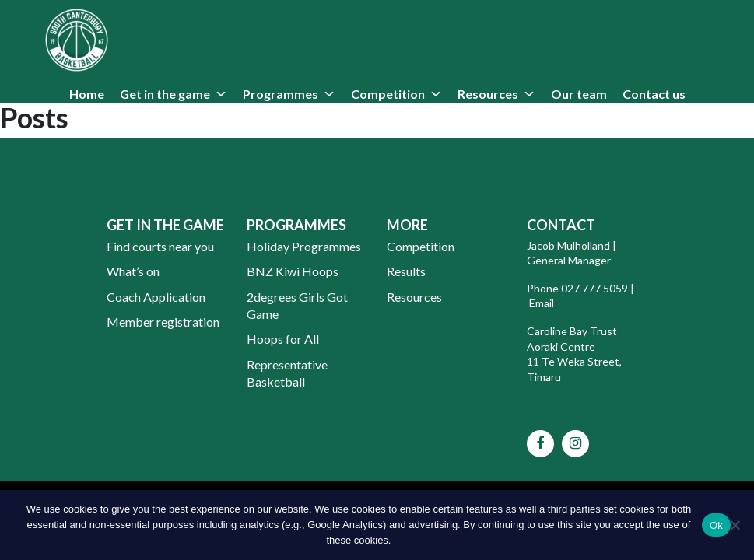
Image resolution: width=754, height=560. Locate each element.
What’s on (133, 271)
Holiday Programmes (304, 246)
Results (406, 271)
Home (87, 94)
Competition (388, 94)
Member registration (163, 322)
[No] (735, 525)
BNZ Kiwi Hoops (293, 271)
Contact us (654, 94)
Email (543, 303)
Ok (716, 525)
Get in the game (165, 94)
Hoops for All (283, 339)
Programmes (281, 94)
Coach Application (156, 297)
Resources (488, 94)
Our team (579, 94)
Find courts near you (160, 246)
